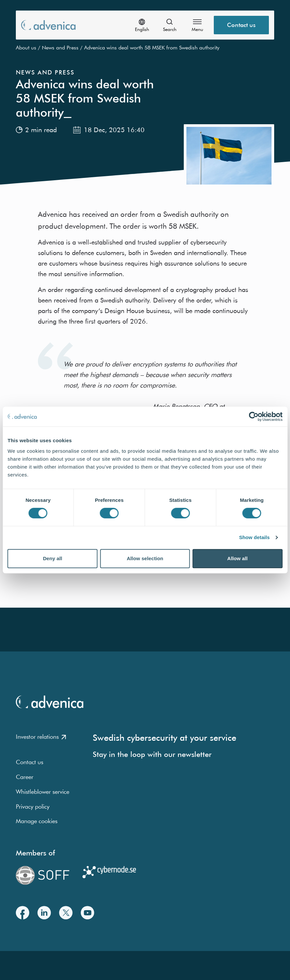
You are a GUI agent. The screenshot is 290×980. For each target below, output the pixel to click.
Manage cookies (37, 821)
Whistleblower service (43, 792)
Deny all (52, 558)
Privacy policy (33, 807)
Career (25, 777)
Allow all (238, 558)
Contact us (30, 762)
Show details (255, 537)
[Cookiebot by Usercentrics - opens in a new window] (254, 417)
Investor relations (41, 737)
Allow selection (145, 558)
